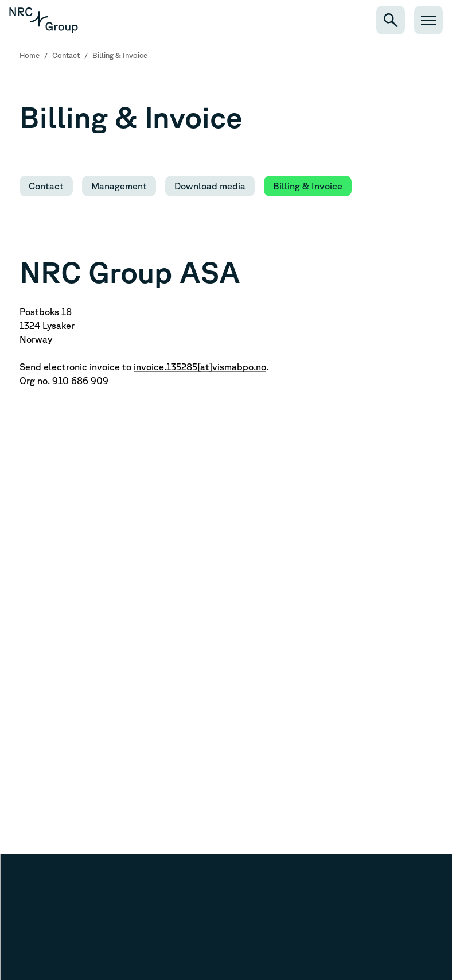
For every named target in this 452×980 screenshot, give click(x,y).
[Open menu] (428, 20)
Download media (210, 186)
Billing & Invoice (308, 186)
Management (119, 186)
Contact (66, 55)
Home (30, 55)
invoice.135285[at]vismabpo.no (200, 367)
